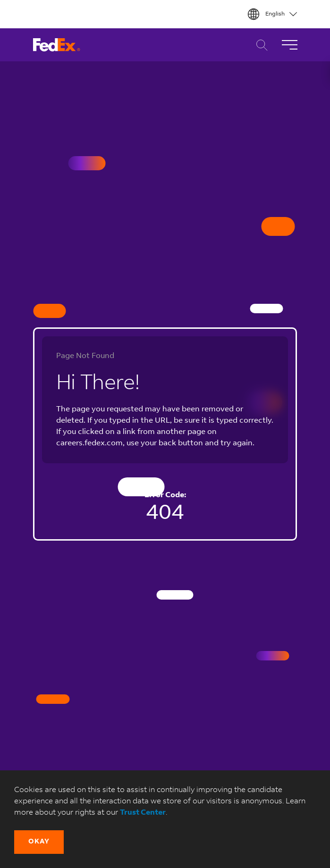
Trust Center (143, 813)
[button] (39, 842)
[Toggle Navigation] (289, 45)
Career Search (259, 45)
